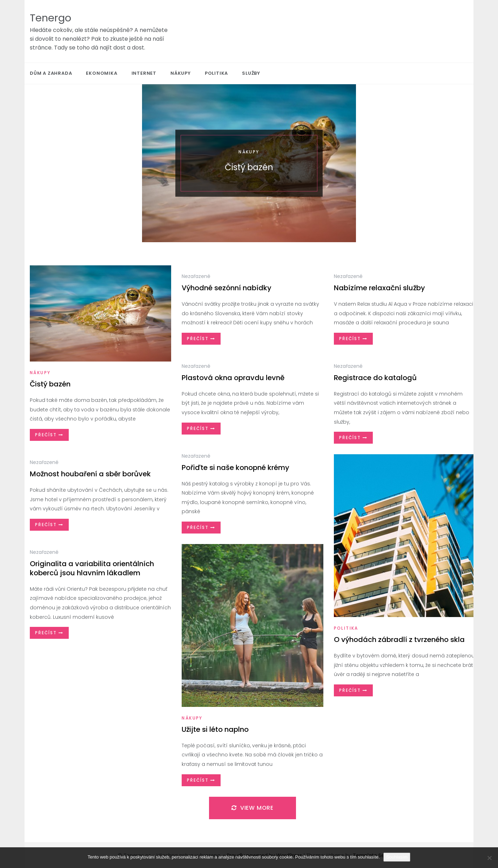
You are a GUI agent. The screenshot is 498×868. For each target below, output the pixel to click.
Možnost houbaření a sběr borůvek (90, 474)
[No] (489, 858)
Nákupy (181, 73)
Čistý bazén (249, 167)
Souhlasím (397, 857)
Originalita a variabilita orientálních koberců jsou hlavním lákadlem (92, 568)
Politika (216, 73)
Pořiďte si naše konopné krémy (235, 468)
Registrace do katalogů (375, 378)
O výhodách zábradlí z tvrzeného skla (399, 640)
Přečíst (49, 435)
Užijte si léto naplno (215, 729)
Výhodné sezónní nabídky (227, 288)
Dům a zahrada (51, 73)
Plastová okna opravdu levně (233, 378)
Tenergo (51, 18)
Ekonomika (102, 73)
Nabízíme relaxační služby (379, 288)
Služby (251, 73)
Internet (144, 73)
